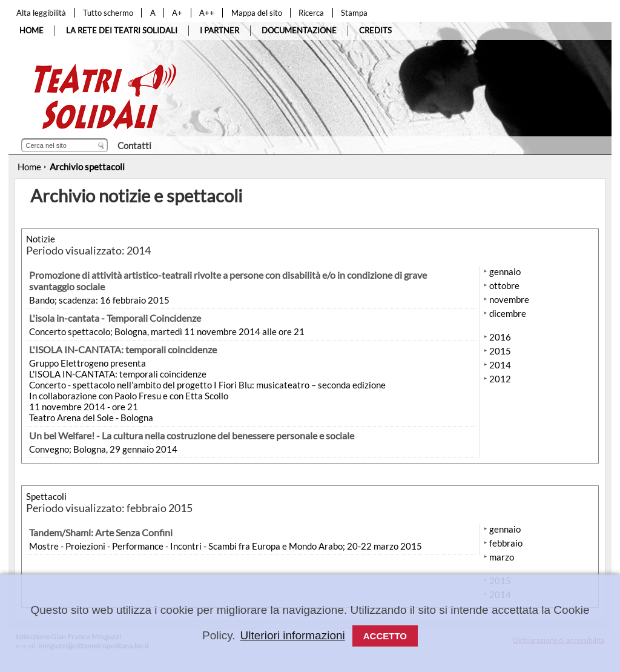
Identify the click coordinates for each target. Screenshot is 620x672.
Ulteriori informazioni (293, 635)
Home (29, 167)
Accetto (385, 636)
